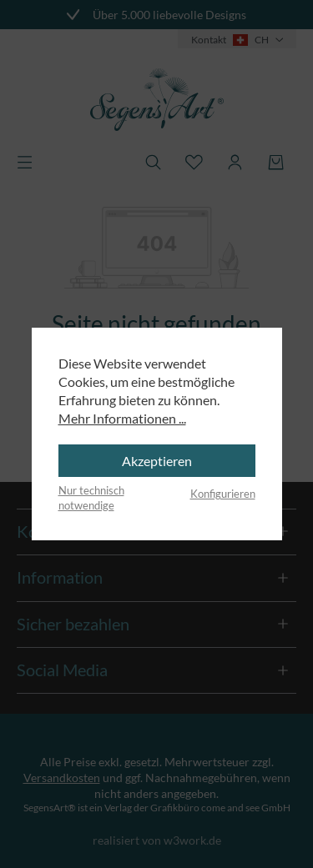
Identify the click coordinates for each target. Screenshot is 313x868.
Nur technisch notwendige (91, 498)
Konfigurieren (223, 494)
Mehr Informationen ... (122, 418)
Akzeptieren (157, 461)
